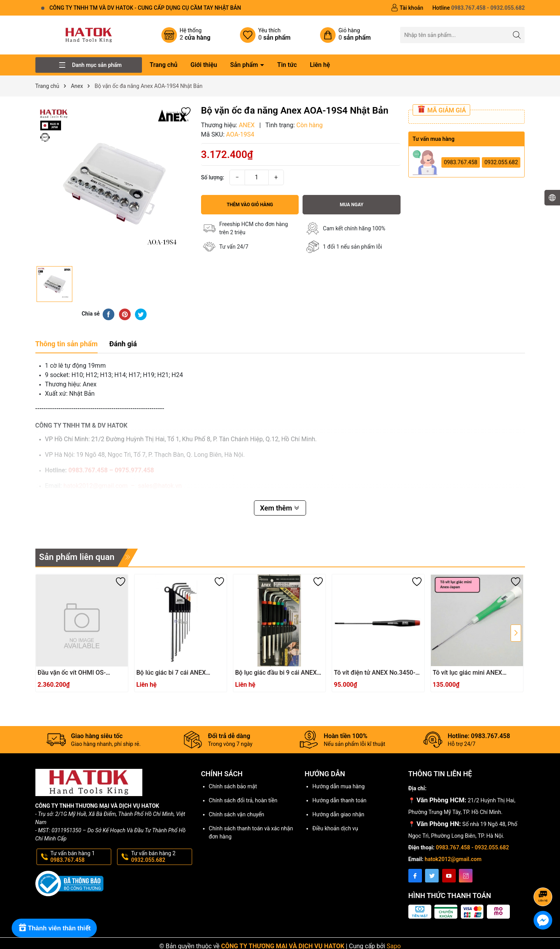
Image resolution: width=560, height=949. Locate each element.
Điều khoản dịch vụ (335, 828)
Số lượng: (213, 177)
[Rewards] (54, 928)
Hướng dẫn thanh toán (339, 800)
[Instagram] (466, 876)
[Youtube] (449, 876)
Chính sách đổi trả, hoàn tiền (243, 800)
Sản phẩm (245, 65)
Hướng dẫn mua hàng (338, 786)
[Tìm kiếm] (517, 35)
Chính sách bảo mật (233, 786)
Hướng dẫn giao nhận (338, 814)
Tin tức (287, 65)
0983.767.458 (460, 162)
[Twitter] (432, 876)
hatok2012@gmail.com (453, 859)
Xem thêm (280, 508)
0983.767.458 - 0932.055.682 (472, 847)
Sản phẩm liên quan (77, 557)
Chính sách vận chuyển (237, 814)
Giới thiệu (204, 65)
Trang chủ (164, 65)
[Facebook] (415, 876)
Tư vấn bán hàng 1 (80, 857)
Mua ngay (352, 205)
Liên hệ (320, 65)
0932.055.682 (501, 162)
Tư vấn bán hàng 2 (161, 857)
